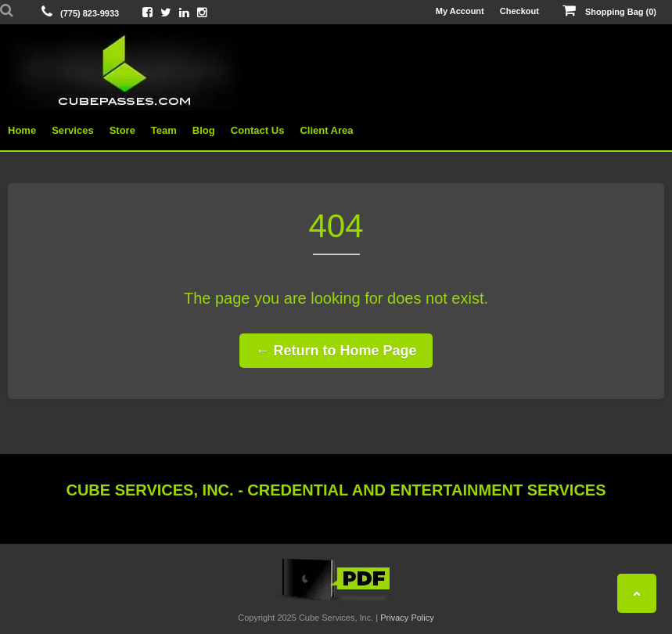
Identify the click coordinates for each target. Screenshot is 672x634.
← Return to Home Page (336, 351)
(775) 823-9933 (90, 13)
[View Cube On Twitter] (166, 12)
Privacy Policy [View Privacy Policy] (407, 618)
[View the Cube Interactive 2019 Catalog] (336, 601)
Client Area (326, 130)
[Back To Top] (637, 593)
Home (22, 130)
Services (73, 130)
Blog (204, 130)
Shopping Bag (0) (609, 11)
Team (164, 130)
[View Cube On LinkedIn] (184, 12)
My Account (460, 11)
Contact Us (258, 130)
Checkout (519, 11)
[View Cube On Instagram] (202, 12)
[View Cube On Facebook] (147, 12)
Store (122, 130)
